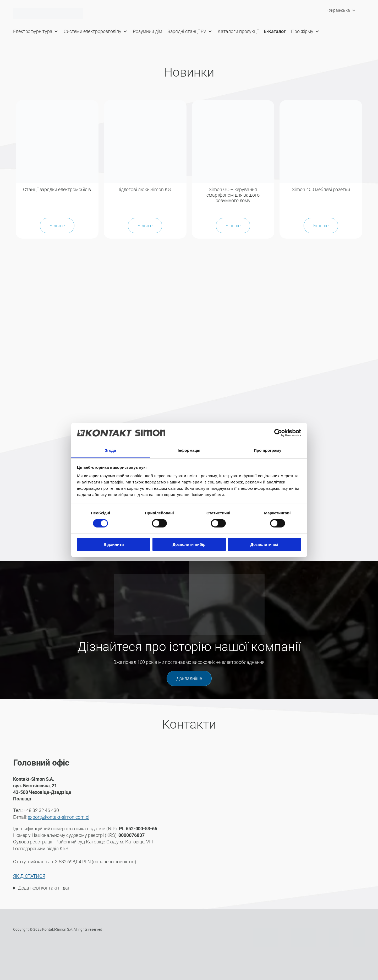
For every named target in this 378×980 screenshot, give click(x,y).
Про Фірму (305, 31)
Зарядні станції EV (190, 31)
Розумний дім (147, 31)
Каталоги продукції (238, 31)
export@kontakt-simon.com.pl (58, 817)
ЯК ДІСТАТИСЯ (29, 876)
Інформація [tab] (189, 450)
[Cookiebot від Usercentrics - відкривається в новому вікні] (278, 433)
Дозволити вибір (189, 544)
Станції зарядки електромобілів (57, 189)
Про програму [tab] (268, 450)
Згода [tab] (110, 450)
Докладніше (189, 678)
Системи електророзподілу (96, 31)
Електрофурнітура (36, 31)
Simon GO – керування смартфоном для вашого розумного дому (233, 195)
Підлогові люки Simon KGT (145, 189)
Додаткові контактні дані (45, 887)
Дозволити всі (264, 544)
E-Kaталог (275, 31)
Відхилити (114, 544)
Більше (57, 225)
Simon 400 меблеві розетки (321, 189)
